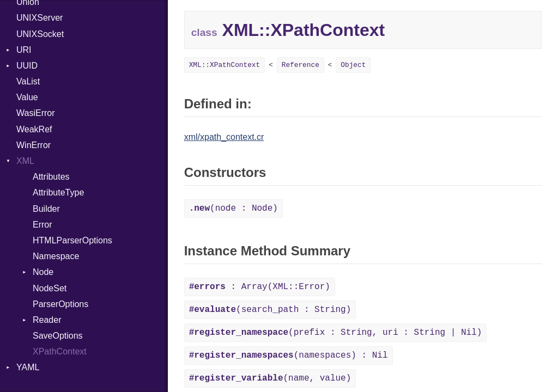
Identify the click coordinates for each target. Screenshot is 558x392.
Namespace (56, 256)
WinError (34, 145)
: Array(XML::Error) (260, 287)
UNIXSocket (40, 34)
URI (24, 50)
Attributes (51, 177)
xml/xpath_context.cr (224, 137)
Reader (47, 320)
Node (43, 272)
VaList (28, 81)
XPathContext (60, 351)
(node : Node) (233, 209)
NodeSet (50, 288)
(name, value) (270, 378)
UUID (27, 66)
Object (353, 65)
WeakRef (34, 129)
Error (43, 225)
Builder (46, 209)
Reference (301, 65)
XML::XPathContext (225, 65)
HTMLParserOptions (72, 240)
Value (27, 97)
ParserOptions (60, 304)
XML (25, 161)
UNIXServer (40, 18)
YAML (28, 367)
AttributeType (58, 192)
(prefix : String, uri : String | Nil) (336, 333)
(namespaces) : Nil (289, 356)
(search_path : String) (270, 310)
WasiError (36, 113)
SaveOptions (58, 336)
